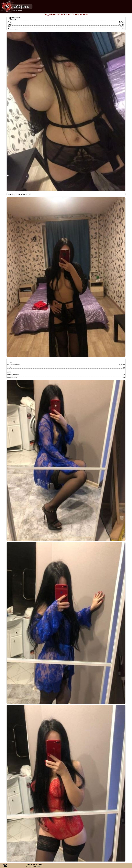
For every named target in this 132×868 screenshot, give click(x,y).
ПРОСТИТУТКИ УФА (18, 11)
